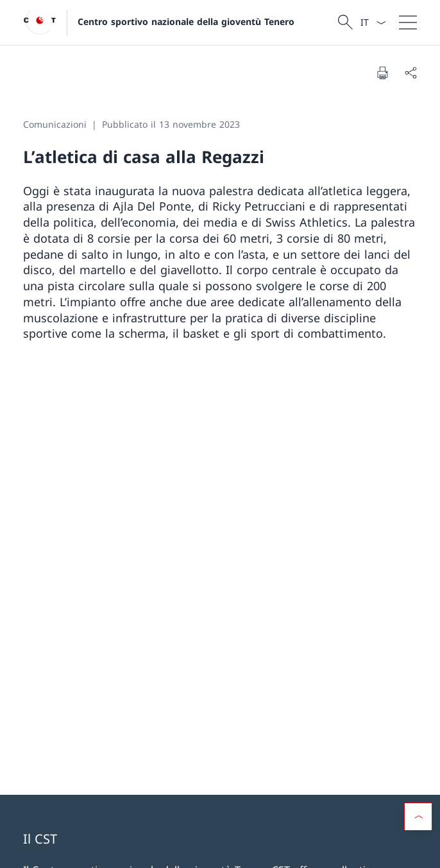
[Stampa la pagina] (382, 73)
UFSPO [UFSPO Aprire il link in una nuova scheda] (111, 740)
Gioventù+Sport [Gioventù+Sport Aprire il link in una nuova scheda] (111, 776)
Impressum (91, 849)
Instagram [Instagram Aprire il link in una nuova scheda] (133, 595)
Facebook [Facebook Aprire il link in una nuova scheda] (55, 595)
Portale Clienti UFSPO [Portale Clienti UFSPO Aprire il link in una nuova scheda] (111, 703)
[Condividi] (410, 73)
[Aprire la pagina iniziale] (159, 22)
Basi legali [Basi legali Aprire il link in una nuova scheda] (42, 849)
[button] (418, 795)
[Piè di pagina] (220, 849)
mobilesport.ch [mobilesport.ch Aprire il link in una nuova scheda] (328, 703)
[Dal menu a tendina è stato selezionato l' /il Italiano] (373, 22)
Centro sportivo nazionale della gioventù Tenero (186, 22)
